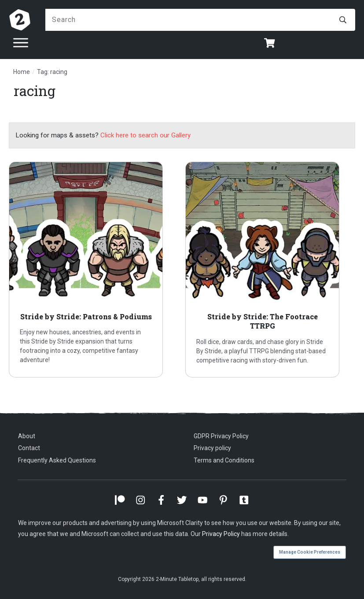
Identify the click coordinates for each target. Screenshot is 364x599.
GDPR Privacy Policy (221, 436)
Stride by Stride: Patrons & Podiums (94, 270)
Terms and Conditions (224, 460)
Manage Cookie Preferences (310, 552)
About (27, 436)
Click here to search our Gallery (145, 135)
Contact (29, 448)
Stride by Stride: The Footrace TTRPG (270, 270)
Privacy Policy (221, 534)
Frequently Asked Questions (57, 460)
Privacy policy (212, 448)
